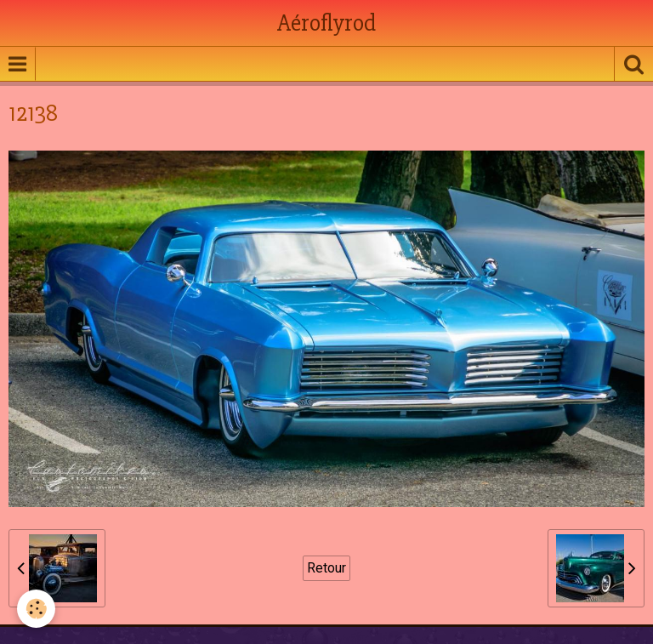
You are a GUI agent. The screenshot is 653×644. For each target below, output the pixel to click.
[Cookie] (36, 609)
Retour (326, 568)
